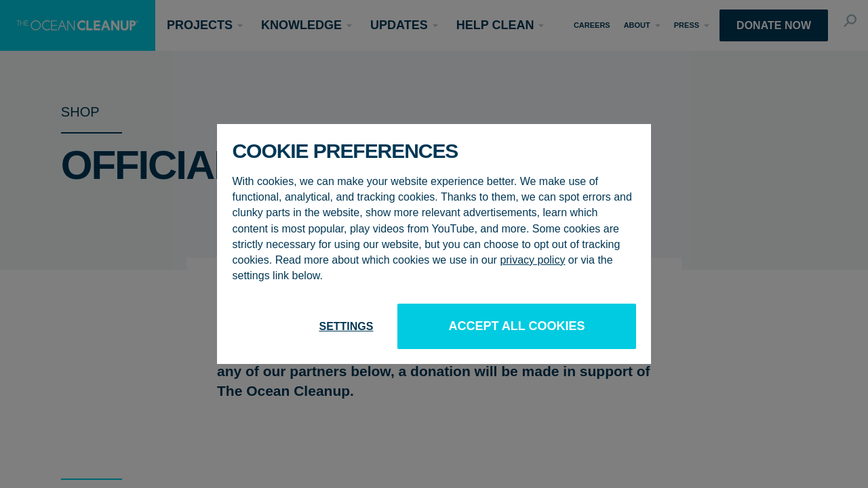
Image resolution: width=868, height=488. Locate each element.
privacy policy (532, 260)
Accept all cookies (516, 326)
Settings (346, 326)
